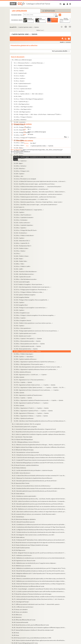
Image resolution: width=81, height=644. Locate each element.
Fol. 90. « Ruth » (18, 96)
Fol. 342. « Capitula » (19, 326)
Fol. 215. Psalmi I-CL (19, 207)
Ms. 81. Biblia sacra (17, 615)
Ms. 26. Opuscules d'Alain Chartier (21, 483)
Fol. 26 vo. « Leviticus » (20, 78)
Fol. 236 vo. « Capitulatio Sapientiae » (24, 225)
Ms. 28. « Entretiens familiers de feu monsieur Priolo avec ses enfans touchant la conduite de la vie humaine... (39, 488)
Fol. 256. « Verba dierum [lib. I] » (22, 241)
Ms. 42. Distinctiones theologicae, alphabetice (24, 519)
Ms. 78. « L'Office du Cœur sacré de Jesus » (23, 607)
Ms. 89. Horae (15, 635)
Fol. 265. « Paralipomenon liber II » (23, 246)
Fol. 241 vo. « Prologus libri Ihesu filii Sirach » (25, 230)
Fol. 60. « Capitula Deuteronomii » (23, 83)
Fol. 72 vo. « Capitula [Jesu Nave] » (23, 89)
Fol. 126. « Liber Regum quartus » (22, 112)
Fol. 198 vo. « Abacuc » (20, 158)
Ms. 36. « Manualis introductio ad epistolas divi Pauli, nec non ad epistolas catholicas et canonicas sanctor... (39, 506)
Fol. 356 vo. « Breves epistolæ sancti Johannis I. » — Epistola (29, 344)
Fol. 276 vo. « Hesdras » (20, 251)
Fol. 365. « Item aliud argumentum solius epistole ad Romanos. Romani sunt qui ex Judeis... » (38, 367)
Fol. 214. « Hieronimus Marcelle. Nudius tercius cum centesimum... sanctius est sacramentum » (38, 194)
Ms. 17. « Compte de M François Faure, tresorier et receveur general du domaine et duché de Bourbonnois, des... (39, 460)
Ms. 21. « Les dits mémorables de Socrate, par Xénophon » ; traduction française (32, 470)
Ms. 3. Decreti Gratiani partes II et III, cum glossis (24, 427)
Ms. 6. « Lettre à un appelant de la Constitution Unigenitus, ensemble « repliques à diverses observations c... (39, 434)
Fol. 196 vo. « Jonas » (19, 150)
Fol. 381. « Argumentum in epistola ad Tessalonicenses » (28, 395)
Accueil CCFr (13, 27)
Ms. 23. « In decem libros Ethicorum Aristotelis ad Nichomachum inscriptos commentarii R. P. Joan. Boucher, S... (39, 476)
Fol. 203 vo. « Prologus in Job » (22, 171)
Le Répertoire (49, 11)
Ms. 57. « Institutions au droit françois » (22, 555)
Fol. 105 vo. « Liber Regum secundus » (23, 107)
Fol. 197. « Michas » (19, 153)
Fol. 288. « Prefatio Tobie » (21, 261)
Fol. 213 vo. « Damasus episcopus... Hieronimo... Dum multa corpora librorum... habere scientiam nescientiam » (40, 192)
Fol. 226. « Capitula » (19, 212)
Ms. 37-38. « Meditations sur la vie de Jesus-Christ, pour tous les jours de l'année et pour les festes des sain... (39, 509)
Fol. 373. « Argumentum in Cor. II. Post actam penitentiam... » (30, 380)
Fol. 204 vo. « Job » (19, 176)
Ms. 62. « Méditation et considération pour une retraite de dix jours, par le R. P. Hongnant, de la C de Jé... (39, 568)
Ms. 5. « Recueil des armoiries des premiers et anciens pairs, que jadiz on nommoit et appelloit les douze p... (39, 432)
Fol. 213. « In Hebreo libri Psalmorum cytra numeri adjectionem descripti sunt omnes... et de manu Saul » (40, 181)
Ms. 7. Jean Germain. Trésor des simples (22, 437)
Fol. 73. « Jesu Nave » (19, 91)
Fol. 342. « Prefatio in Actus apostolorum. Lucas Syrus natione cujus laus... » (33, 323)
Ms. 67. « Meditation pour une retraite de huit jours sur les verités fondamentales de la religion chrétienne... (39, 581)
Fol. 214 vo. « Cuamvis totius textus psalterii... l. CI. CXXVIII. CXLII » (31, 199)
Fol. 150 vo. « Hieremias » (20, 120)
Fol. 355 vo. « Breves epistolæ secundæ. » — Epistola (27, 341)
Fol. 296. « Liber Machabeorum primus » (24, 274)
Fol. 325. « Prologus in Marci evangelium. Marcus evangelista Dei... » (31, 300)
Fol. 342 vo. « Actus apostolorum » (23, 328)
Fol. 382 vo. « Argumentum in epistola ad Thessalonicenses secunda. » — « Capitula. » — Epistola (39, 400)
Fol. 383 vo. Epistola (19, 405)
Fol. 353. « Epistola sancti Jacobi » (23, 336)
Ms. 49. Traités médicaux (18, 537)
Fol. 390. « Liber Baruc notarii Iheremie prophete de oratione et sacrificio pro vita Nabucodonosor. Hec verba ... (40, 421)
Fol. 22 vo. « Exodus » (19, 76)
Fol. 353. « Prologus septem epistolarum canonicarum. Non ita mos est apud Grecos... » (36, 331)
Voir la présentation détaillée (60, 51)
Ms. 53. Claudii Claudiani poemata (21, 548)
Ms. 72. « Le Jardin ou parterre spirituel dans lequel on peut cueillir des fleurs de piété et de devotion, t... (38, 591)
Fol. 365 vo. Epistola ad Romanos (22, 372)
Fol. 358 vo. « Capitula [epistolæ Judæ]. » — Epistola (27, 351)
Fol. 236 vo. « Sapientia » (20, 228)
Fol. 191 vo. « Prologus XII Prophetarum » (25, 138)
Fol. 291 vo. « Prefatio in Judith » (22, 266)
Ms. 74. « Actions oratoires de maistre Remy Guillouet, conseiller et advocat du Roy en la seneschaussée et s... (39, 597)
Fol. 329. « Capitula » (19, 310)
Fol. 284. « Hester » (19, 259)
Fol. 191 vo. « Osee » (19, 140)
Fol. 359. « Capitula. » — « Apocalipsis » (24, 357)
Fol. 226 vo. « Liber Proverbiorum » (23, 215)
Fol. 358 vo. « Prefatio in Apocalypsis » (24, 354)
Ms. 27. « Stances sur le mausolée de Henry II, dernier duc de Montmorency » (31, 486)
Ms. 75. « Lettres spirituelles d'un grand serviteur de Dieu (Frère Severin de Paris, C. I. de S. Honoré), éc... (38, 599)
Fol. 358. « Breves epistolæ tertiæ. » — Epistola (26, 349)
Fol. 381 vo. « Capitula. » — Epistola (23, 398)
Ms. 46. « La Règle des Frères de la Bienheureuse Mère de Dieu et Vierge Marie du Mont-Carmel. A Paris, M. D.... (39, 530)
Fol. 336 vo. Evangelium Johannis (22, 320)
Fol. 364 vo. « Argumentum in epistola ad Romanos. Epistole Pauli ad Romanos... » (35, 362)
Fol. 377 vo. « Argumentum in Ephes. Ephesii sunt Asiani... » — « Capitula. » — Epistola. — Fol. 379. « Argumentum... (40, 387)
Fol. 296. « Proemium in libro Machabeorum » (25, 272)
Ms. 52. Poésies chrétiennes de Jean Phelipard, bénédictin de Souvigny (30, 545)
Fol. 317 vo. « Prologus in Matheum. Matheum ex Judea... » (29, 292)
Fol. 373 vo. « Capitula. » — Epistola (23, 382)
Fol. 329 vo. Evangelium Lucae (22, 313)
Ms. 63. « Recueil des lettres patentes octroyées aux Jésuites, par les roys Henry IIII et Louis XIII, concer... (38, 571)
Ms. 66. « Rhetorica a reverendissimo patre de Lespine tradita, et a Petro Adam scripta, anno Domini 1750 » (39, 579)
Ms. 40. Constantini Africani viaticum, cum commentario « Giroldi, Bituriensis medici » (34, 514)
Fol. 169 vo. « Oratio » (19, 125)
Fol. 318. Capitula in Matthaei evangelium (25, 295)
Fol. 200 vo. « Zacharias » (20, 166)
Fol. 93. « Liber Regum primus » (22, 104)
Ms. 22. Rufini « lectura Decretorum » (21, 473)
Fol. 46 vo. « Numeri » (19, 81)
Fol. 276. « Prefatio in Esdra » (21, 248)
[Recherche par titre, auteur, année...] (39, 15)
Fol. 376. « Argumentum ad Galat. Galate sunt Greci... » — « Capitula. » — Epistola (35, 385)
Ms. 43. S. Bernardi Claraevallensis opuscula (23, 522)
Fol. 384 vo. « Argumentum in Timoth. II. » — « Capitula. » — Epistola (31, 408)
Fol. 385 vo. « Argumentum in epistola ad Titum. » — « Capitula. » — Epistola (33, 411)
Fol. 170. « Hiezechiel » (20, 130)
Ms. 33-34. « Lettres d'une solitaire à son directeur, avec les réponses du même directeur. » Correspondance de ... (39, 501)
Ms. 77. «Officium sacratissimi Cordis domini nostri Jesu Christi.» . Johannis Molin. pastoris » (36, 604)
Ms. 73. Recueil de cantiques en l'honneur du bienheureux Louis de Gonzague (32, 594)
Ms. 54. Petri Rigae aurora (19, 550)
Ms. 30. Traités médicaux (18, 494)
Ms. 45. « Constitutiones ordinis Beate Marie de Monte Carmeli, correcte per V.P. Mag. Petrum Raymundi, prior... (39, 527)
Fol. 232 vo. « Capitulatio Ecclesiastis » (24, 217)
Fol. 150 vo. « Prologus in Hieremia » (23, 117)
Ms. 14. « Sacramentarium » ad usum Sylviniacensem (25, 452)
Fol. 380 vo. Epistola (19, 393)
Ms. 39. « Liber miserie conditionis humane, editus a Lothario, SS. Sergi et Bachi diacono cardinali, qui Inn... (39, 512)
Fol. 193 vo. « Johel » (19, 143)
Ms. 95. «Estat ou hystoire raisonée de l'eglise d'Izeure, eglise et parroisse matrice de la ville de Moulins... (39, 640)
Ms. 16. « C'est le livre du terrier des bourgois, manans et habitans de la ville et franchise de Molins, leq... (39, 457)
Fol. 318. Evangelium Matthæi (22, 297)
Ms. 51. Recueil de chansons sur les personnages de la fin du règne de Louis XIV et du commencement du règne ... (39, 542)
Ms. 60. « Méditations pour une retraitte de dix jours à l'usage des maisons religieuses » (34, 563)
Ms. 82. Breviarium (17, 617)
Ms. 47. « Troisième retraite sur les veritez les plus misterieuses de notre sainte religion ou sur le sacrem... (39, 532)
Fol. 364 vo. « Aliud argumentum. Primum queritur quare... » (29, 364)
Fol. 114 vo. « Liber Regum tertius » (23, 109)
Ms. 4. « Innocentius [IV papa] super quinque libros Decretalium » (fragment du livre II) (34, 429)
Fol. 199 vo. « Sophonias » (20, 161)
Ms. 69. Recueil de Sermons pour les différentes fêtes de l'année (28, 586)
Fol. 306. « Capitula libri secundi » (22, 277)
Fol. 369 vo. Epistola (19, 377)
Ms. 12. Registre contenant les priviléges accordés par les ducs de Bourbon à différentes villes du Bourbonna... (39, 447)
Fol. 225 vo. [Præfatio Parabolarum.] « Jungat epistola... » (29, 210)
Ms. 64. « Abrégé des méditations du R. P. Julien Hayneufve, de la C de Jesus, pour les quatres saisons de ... (39, 573)
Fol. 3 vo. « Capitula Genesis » (21, 68)
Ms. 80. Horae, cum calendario (20, 612)
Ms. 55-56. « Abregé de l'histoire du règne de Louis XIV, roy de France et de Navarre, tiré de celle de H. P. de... (39, 553)
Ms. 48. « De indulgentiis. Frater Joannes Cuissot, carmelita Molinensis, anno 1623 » (33, 535)
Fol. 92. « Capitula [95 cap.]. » (21, 102)
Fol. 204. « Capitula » (19, 174)
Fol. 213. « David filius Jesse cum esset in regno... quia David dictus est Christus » (34, 184)
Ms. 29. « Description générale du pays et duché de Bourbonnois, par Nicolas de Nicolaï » (35, 491)
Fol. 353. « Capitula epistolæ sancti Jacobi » (25, 333)
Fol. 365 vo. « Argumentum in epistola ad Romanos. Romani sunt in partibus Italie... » (36, 369)
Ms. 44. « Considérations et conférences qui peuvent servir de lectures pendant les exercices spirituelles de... (39, 524)
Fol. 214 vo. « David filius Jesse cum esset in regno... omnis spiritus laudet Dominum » (36, 205)
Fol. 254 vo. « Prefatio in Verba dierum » (24, 235)
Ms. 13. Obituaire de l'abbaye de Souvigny (23, 450)
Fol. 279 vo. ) (17, 253)
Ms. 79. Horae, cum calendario (20, 609)
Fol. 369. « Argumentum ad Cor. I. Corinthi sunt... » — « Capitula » (30, 375)
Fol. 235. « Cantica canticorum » (22, 223)
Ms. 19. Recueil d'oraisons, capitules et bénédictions (25, 465)
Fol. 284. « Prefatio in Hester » (21, 256)
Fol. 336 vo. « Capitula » (20, 318)
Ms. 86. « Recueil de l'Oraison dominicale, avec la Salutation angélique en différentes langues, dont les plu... (39, 628)
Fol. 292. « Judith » (19, 269)
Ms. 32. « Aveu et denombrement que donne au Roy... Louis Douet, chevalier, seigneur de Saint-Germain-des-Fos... (39, 499)
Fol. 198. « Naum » (18, 156)
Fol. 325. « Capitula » (19, 302)
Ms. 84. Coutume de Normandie (20, 622)
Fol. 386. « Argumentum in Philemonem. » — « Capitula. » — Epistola (31, 413)
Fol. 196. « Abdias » (19, 148)
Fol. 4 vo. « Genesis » (19, 71)
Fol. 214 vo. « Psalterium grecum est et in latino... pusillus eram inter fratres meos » (35, 197)
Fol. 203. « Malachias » (20, 168)
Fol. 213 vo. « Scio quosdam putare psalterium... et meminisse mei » (31, 189)
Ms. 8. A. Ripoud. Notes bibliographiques (22, 439)
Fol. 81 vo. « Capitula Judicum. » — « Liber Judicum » (29, 94)
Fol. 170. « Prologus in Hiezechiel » (23, 127)
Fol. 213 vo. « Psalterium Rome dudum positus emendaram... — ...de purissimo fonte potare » (38, 187)
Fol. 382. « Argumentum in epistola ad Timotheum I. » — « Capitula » (31, 403)
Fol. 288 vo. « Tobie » (19, 264)
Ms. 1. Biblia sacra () (22, 60)
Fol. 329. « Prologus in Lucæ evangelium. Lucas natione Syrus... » (31, 308)
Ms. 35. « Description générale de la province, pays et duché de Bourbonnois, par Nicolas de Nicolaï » (38, 504)
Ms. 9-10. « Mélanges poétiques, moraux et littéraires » (26, 442)
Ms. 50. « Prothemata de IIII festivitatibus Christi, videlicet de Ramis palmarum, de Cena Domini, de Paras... (39, 540)
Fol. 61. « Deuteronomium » (21, 86)
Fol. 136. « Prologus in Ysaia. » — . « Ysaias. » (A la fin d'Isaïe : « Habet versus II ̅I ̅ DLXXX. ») (38, 114)
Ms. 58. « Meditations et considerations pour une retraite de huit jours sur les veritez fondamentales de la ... (39, 558)
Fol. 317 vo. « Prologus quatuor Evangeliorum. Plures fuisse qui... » (31, 290)
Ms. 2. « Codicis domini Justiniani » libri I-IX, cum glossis (26, 424)
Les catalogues (19, 11)
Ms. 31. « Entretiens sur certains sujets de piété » (24, 496)
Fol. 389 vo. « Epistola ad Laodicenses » (24, 418)
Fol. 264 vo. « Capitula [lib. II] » (22, 243)
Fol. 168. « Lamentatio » (20, 122)
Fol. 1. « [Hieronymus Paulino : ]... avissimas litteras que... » (29, 63)
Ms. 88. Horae (15, 633)
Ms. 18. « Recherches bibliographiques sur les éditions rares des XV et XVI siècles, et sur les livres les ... (38, 463)
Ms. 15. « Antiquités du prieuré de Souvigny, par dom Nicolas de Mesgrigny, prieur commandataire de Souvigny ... (39, 455)
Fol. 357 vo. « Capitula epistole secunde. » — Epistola (27, 346)
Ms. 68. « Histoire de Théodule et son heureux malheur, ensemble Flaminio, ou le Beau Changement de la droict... (39, 584)
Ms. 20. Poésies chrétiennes (19, 468)
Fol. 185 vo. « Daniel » (19, 135)
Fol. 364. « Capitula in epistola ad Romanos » (25, 359)
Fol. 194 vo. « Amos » (19, 145)
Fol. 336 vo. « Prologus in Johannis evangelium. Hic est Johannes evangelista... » (35, 315)
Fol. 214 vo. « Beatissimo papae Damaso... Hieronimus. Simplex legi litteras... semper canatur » (38, 202)
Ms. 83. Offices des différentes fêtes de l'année (24, 620)
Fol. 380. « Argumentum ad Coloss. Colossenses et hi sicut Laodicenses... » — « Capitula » (36, 390)
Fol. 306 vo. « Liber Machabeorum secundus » (25, 279)
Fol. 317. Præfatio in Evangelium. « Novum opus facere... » (29, 284)
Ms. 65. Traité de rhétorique (19, 576)
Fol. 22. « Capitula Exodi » (20, 73)
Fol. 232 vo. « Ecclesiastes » (21, 220)
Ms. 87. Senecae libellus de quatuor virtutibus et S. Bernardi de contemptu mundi (33, 630)
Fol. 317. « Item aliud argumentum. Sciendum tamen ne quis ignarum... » (32, 287)
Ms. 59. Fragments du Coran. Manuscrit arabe (24, 561)
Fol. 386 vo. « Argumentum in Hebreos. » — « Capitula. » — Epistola (31, 416)
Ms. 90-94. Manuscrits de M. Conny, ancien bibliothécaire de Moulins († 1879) (32, 638)
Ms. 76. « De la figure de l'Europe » (21, 602)
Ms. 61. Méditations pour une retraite (21, 566)
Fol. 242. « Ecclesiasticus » (21, 233)
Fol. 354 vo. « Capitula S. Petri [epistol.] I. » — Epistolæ (28, 338)
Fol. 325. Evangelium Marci (21, 305)
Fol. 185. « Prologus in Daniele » (22, 132)
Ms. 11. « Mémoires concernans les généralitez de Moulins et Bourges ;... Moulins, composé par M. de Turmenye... (39, 445)
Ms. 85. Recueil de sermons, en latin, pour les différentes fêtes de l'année (30, 625)
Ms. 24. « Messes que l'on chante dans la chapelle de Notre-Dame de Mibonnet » (32, 478)
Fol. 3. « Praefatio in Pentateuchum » (23, 65)
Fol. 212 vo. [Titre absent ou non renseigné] (25, 179)
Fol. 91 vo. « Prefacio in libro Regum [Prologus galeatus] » (29, 99)
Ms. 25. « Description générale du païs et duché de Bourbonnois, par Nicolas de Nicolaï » (34, 481)
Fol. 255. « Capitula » (19, 238)
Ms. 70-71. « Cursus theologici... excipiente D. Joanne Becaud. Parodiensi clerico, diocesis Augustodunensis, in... (39, 589)
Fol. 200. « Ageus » (18, 163)
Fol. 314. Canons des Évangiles (22, 282)
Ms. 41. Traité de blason (18, 517)
